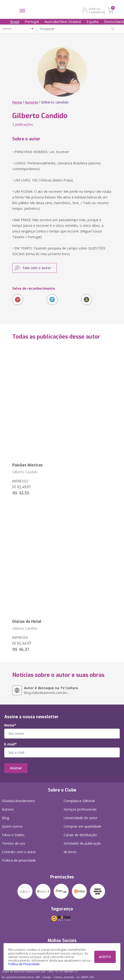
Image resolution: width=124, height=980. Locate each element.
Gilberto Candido (25, 472)
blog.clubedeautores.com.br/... (51, 690)
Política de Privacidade (24, 964)
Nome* (10, 725)
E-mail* (10, 744)
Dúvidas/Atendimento (19, 801)
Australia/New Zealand (63, 21)
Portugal (32, 21)
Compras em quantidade (83, 826)
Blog (5, 818)
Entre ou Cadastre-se (97, 10)
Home (17, 102)
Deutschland (114, 21)
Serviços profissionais (80, 809)
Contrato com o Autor (19, 852)
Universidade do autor (81, 818)
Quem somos (12, 826)
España (92, 21)
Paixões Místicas (27, 465)
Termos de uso (14, 843)
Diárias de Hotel (27, 621)
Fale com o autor (37, 268)
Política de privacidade (19, 860)
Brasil (15, 21)
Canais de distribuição (80, 835)
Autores (31, 102)
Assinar (16, 768)
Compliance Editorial (79, 801)
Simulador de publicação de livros (82, 848)
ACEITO (105, 957)
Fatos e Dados (13, 835)
